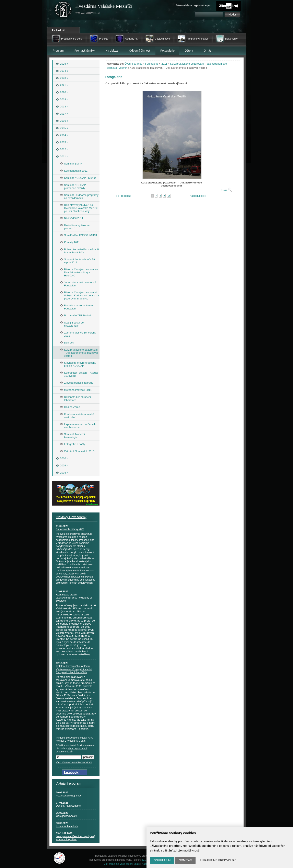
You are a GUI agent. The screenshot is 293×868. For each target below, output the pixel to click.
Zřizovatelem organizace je (193, 5)
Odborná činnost (139, 51)
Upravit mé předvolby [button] (218, 860)
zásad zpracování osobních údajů (71, 750)
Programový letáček (198, 39)
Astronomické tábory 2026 (70, 529)
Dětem (189, 51)
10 (169, 196)
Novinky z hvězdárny (71, 517)
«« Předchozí (124, 196)
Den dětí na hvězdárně (68, 806)
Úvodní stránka (133, 64)
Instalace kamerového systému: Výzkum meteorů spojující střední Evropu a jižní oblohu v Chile (74, 669)
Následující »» (198, 196)
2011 (164, 64)
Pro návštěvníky (85, 51)
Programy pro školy (72, 39)
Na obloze (112, 51)
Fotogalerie (152, 64)
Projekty (103, 39)
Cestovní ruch (162, 39)
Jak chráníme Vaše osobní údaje (122, 864)
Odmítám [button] (185, 860)
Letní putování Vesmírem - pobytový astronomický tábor (75, 838)
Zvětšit (226, 190)
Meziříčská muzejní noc (69, 796)
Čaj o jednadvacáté (66, 816)
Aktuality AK (131, 39)
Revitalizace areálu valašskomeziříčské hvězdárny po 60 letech (74, 598)
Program (58, 51)
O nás (207, 51)
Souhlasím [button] (162, 860)
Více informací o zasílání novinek (74, 762)
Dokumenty (231, 39)
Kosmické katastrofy (67, 826)
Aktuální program (69, 784)
